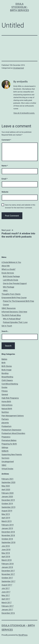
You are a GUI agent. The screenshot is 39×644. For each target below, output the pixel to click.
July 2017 (6, 588)
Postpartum (6, 426)
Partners (5, 419)
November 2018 (8, 535)
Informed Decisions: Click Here (14, 312)
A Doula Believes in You (11, 262)
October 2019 (7, 504)
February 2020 (8, 493)
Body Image (6, 370)
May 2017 (6, 595)
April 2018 (6, 557)
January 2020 (7, 497)
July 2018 (6, 546)
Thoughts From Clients (11, 294)
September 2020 (8, 482)
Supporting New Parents (12, 454)
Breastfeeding (7, 377)
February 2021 (8, 479)
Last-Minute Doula (11, 280)
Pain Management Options (13, 416)
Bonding (5, 373)
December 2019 (8, 500)
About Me (6, 266)
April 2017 (6, 599)
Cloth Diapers (7, 380)
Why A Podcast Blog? (12, 319)
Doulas (4, 387)
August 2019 (7, 511)
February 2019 (8, 525)
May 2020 (6, 486)
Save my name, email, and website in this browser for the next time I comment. (20, 206)
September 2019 (8, 507)
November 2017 (8, 574)
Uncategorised (18, 68)
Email (5, 179)
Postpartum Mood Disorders (13, 433)
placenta (5, 423)
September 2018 (8, 542)
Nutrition (5, 412)
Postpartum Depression (11, 430)
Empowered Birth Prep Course (14, 298)
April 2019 (6, 518)
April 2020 (6, 490)
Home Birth (6, 401)
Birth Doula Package (11, 276)
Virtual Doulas (7, 469)
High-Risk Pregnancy (10, 398)
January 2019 (7, 528)
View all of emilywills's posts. (24, 113)
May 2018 (6, 553)
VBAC (5, 291)
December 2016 (8, 613)
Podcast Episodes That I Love (15, 322)
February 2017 (8, 606)
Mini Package (9, 287)
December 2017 (8, 571)
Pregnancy (6, 437)
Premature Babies (9, 440)
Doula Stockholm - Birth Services (19, 7)
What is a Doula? (8, 269)
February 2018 (8, 564)
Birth (4, 363)
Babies (4, 359)
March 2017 (7, 603)
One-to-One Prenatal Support (15, 283)
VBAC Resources (9, 308)
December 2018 (8, 532)
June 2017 (6, 592)
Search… (5, 331)
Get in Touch (7, 326)
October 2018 (7, 539)
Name (5, 166)
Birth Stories (7, 366)
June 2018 (6, 550)
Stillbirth (5, 451)
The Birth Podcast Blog (11, 315)
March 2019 (7, 521)
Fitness (5, 391)
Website (5, 192)
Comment (6, 140)
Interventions (7, 405)
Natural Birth (7, 409)
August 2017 (7, 585)
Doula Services (8, 273)
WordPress (23, 635)
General (5, 394)
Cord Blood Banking (10, 384)
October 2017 (7, 578)
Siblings (5, 447)
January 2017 (7, 610)
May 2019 (6, 514)
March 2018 (7, 560)
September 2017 (8, 581)
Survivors (5, 458)
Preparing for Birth (9, 444)
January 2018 (7, 567)
